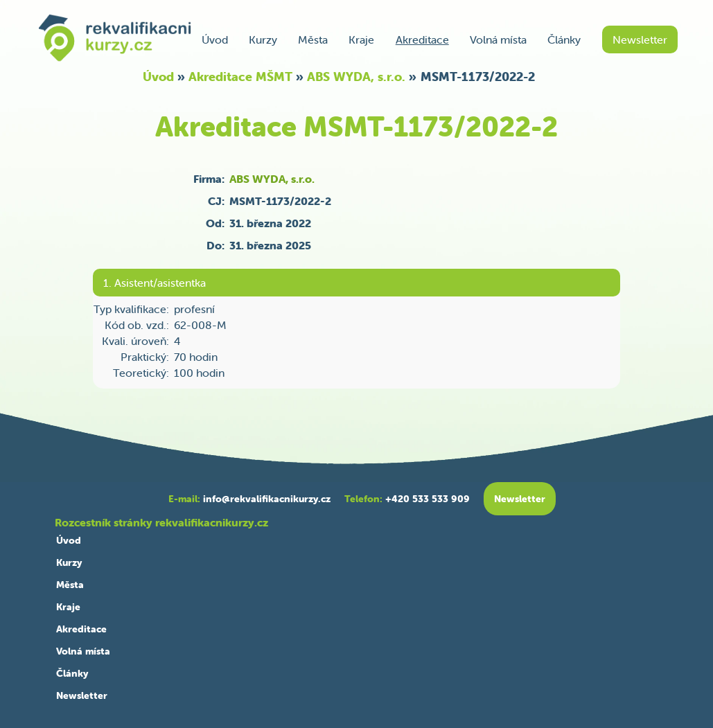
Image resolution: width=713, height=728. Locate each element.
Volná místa (498, 39)
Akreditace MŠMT (240, 77)
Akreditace (422, 39)
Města (313, 39)
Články (564, 39)
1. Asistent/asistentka (155, 283)
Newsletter (640, 39)
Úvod (215, 39)
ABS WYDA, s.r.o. (356, 77)
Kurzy (263, 39)
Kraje (361, 39)
